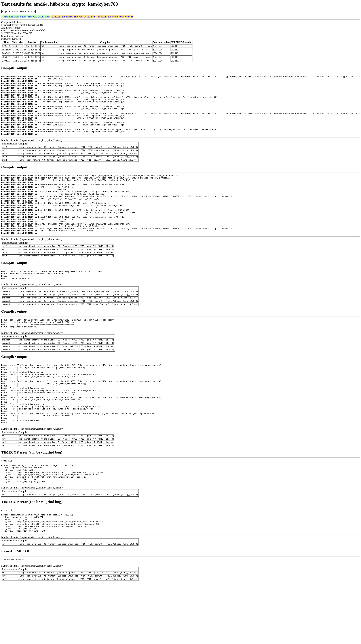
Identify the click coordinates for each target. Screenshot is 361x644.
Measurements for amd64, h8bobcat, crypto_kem (26, 17)
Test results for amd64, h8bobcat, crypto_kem (73, 17)
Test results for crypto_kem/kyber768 (115, 17)
